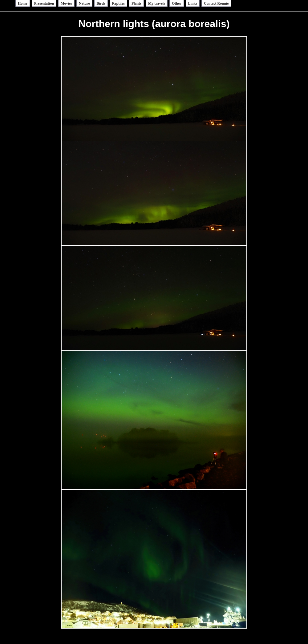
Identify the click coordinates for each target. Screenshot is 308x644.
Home (23, 3)
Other (177, 3)
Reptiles (118, 3)
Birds (101, 3)
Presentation (44, 3)
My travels (157, 3)
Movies (66, 3)
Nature (84, 3)
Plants (136, 3)
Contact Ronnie (216, 3)
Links (193, 3)
